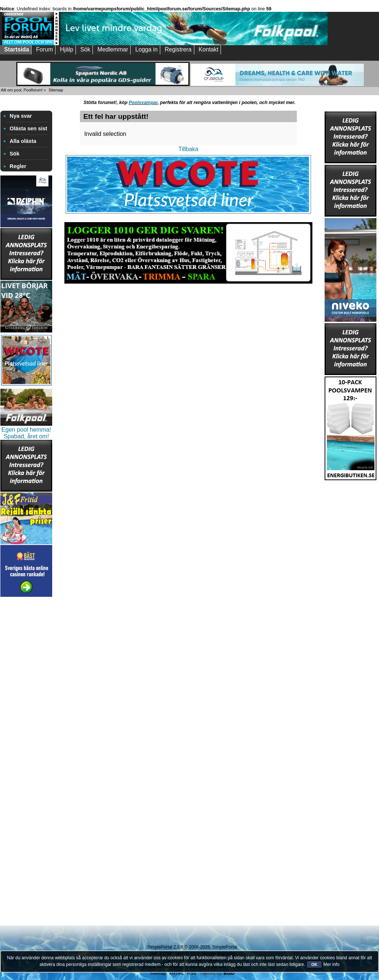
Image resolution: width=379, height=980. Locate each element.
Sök (14, 154)
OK (314, 964)
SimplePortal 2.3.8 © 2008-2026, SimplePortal (192, 947)
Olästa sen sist (28, 128)
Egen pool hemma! (26, 430)
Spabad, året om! (26, 436)
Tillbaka (189, 149)
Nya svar (21, 116)
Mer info (331, 964)
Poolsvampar (143, 103)
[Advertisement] (26, 710)
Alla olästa (23, 141)
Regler (18, 166)
